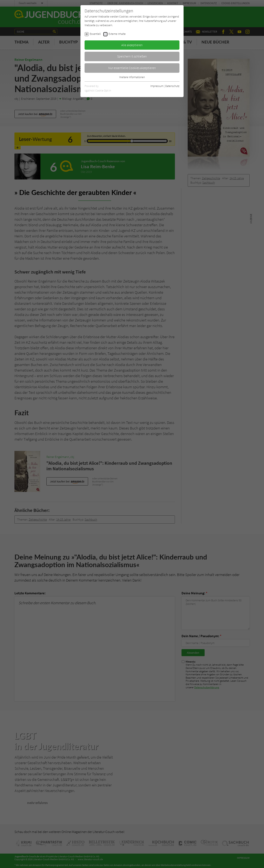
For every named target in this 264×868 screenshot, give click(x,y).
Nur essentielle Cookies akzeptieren (132, 68)
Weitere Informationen (132, 77)
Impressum (157, 86)
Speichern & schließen (132, 56)
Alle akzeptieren (132, 45)
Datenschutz (172, 86)
